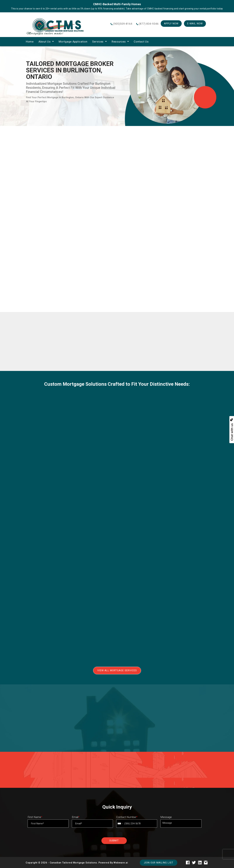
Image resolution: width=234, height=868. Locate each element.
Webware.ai (121, 863)
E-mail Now (195, 24)
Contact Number (127, 817)
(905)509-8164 (123, 24)
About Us (45, 42)
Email (76, 817)
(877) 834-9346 (149, 24)
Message (166, 817)
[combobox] (120, 824)
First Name (35, 817)
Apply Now (171, 24)
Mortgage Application (73, 42)
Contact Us (141, 42)
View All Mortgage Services (117, 670)
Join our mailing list (159, 863)
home (30, 42)
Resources (119, 42)
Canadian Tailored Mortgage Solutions (73, 863)
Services (98, 42)
